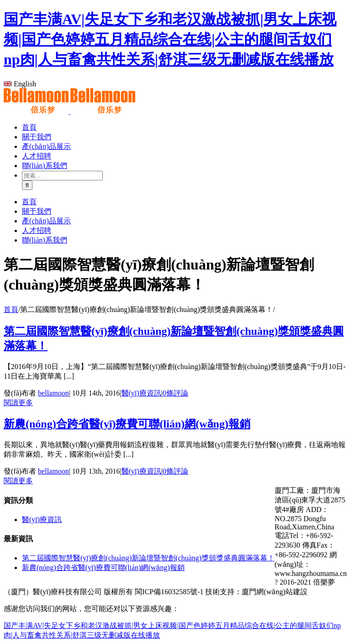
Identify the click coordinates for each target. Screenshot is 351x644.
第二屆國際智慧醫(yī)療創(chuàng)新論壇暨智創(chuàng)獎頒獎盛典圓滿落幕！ (148, 558)
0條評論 (175, 393)
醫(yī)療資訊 (141, 393)
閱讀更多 (18, 403)
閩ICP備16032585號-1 (169, 592)
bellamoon (53, 393)
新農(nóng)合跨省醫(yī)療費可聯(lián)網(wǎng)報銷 (127, 424)
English (20, 84)
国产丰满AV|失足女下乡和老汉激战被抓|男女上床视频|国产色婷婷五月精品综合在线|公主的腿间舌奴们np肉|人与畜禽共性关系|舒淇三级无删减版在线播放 (170, 39)
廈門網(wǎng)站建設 (274, 592)
